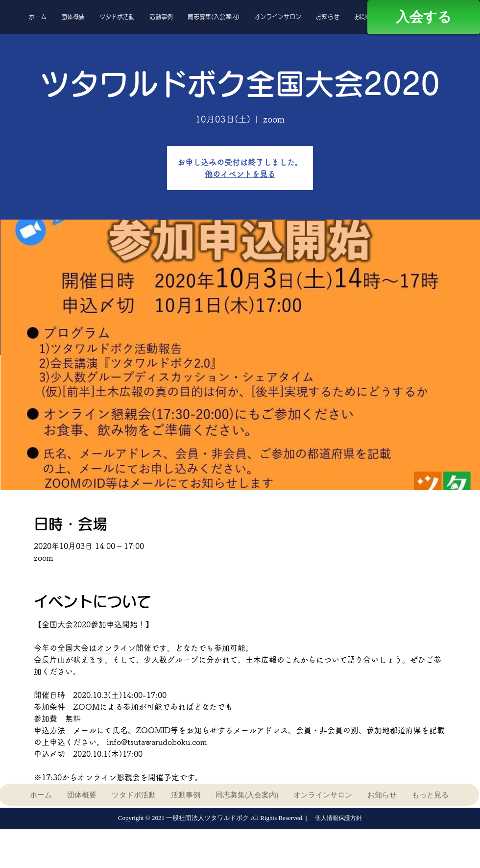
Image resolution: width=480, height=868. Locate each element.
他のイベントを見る (240, 174)
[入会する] (424, 17)
